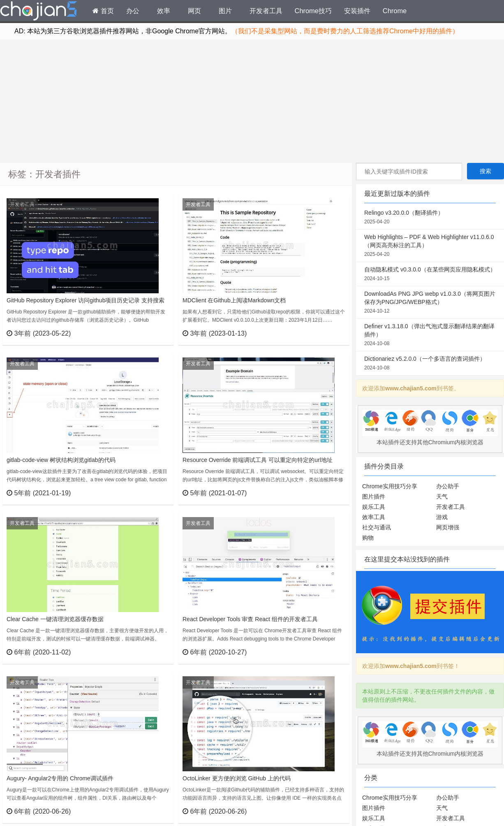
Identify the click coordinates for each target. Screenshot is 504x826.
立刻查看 (152, 333)
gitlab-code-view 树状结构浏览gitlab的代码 (61, 460)
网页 (194, 11)
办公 (133, 11)
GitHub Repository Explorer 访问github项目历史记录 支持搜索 (86, 300)
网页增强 (448, 527)
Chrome (395, 11)
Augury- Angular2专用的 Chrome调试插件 (60, 778)
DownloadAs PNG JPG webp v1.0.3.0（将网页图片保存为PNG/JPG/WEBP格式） (430, 303)
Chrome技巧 (313, 11)
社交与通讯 (377, 527)
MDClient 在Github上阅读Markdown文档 (234, 300)
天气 (442, 497)
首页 (103, 11)
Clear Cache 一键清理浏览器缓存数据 (55, 619)
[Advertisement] (252, 101)
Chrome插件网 (39, 12)
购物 (368, 538)
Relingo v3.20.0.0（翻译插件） (430, 218)
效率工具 (374, 517)
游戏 (442, 517)
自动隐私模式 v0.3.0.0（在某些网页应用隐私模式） (430, 274)
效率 (164, 11)
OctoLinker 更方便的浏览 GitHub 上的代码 (237, 778)
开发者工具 (266, 11)
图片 (225, 11)
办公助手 (448, 486)
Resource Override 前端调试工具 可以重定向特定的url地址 (258, 460)
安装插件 (357, 11)
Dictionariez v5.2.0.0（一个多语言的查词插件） (430, 364)
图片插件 (374, 497)
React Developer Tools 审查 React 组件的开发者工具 (250, 619)
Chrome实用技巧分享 (390, 486)
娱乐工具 (374, 507)
